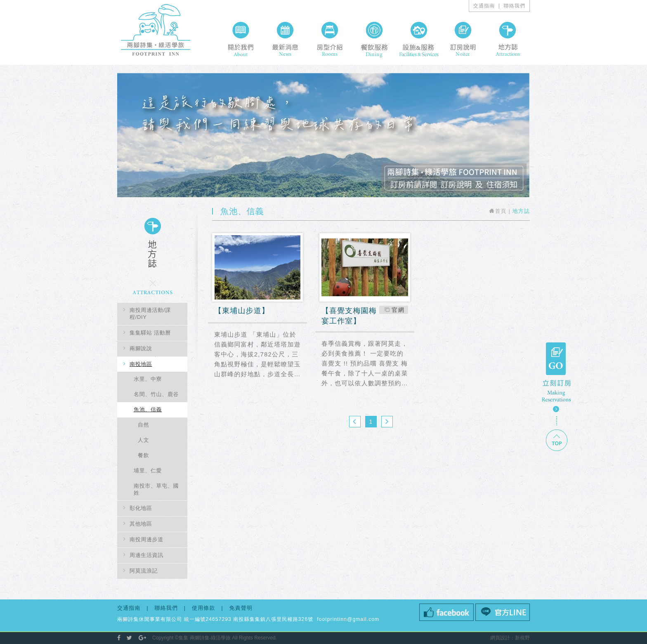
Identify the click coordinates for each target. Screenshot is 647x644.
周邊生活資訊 (146, 555)
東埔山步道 (257, 312)
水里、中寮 (148, 379)
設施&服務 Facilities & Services (419, 39)
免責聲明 (241, 608)
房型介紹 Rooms (330, 39)
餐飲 (143, 455)
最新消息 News (285, 39)
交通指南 (484, 6)
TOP (557, 440)
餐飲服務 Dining (374, 39)
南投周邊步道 (146, 539)
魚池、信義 (148, 409)
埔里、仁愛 (148, 471)
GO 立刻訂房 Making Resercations (556, 377)
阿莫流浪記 (144, 571)
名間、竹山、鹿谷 (156, 394)
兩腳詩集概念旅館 (156, 30)
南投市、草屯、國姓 (156, 489)
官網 (398, 310)
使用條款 (204, 608)
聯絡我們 (515, 6)
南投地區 (141, 364)
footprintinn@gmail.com (347, 619)
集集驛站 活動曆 (150, 333)
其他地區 (141, 524)
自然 (143, 425)
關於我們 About (241, 39)
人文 (143, 440)
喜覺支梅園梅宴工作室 (365, 316)
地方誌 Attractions (508, 39)
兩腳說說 (141, 348)
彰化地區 (141, 508)
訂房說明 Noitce (463, 39)
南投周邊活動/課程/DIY (150, 314)
